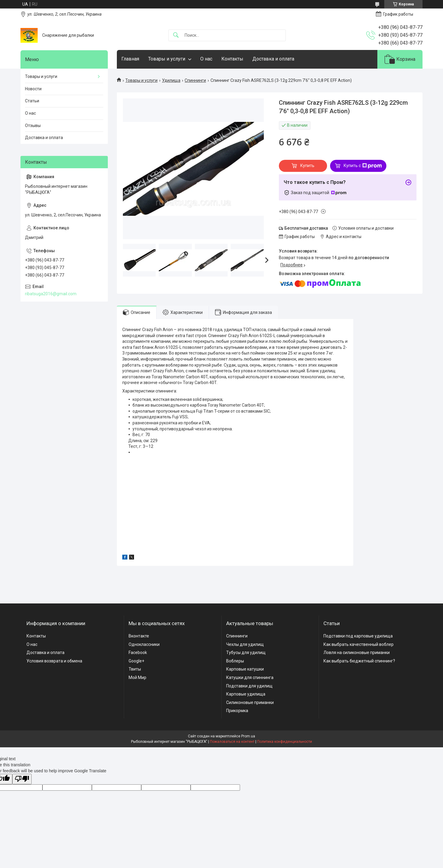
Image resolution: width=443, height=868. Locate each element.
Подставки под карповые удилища (358, 636)
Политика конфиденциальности (285, 742)
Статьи (32, 101)
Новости (33, 89)
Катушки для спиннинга (250, 677)
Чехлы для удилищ (245, 644)
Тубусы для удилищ (246, 653)
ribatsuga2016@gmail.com (51, 294)
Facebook (138, 653)
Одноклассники (144, 644)
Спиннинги (195, 80)
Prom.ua (248, 736)
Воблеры (235, 661)
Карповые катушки (245, 669)
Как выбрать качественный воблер (359, 644)
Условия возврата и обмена (54, 661)
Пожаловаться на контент (232, 742)
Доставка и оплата (273, 59)
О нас (206, 59)
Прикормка (237, 711)
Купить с (363, 166)
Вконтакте (139, 636)
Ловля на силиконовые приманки (357, 653)
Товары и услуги (167, 59)
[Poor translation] (22, 779)
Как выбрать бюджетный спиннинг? (359, 661)
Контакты (232, 59)
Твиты (135, 669)
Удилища (171, 80)
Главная (130, 59)
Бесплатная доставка (306, 228)
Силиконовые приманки (250, 702)
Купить (307, 166)
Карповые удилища (246, 694)
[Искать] (176, 35)
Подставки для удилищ (249, 686)
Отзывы (33, 126)
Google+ (136, 661)
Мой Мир (137, 677)
